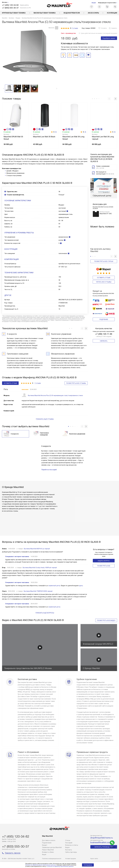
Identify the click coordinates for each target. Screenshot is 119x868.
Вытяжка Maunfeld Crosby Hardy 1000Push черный (40, 568)
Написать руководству (104, 847)
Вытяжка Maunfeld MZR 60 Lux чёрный (37, 549)
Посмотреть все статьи (104, 261)
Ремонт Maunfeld (48, 850)
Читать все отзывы (104, 282)
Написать (104, 338)
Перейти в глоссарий (49, 470)
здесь (81, 586)
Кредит (45, 845)
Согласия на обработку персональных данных (60, 866)
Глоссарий (69, 843)
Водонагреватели (72, 13)
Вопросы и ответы (72, 845)
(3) (56, 132)
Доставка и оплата (49, 840)
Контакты (69, 850)
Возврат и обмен (48, 852)
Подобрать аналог (109, 38)
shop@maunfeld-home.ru (102, 838)
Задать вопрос (104, 561)
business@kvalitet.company (103, 842)
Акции (94, 3)
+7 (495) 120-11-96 (104, 331)
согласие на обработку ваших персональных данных (40, 865)
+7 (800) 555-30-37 (10, 8)
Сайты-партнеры (71, 852)
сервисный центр (54, 586)
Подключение (47, 843)
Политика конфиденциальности (52, 859)
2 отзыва (75, 28)
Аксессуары (93, 13)
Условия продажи (71, 859)
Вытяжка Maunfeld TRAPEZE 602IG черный (38, 591)
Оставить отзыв (104, 278)
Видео (67, 847)
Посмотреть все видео (106, 620)
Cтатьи (68, 840)
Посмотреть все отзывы (76, 383)
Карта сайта (94, 859)
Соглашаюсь (88, 865)
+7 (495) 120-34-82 (10, 5)
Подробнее (104, 316)
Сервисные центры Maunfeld (52, 847)
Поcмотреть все (104, 566)
